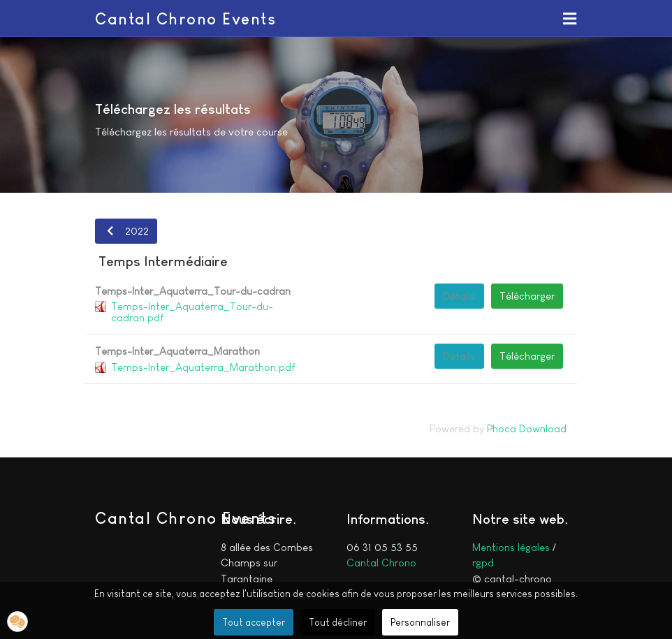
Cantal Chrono (381, 563)
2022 (126, 231)
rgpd (483, 563)
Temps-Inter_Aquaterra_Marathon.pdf (203, 367)
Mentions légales (511, 547)
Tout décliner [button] (338, 622)
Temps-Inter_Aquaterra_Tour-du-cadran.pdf (192, 312)
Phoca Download (527, 428)
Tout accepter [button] (254, 622)
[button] (569, 18)
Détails (459, 296)
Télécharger (527, 296)
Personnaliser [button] (420, 622)
